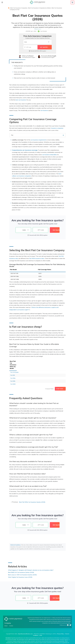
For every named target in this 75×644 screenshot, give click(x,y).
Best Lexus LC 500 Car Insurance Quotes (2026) (22, 568)
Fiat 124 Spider (15, 365)
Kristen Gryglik (52, 56)
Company (8, 616)
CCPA (41, 628)
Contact (11, 619)
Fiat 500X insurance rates (37, 258)
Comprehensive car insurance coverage (25, 150)
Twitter (70, 618)
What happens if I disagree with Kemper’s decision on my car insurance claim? (31, 563)
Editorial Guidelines (16, 538)
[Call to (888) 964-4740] (72, 2)
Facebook (68, 618)
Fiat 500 (13, 368)
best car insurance (21, 100)
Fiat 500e (13, 371)
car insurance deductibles (49, 155)
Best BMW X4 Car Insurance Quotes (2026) (21, 565)
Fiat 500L (13, 374)
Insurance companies (57, 128)
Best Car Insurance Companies (19, 8)
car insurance (44, 110)
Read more (37, 29)
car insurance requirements (39, 140)
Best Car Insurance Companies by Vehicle (40, 8)
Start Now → (60, 382)
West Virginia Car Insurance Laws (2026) (20, 570)
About (6, 619)
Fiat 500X (13, 377)
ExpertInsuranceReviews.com (25, 627)
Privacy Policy (60, 627)
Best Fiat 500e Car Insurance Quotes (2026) (32, 495)
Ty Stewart (30, 56)
